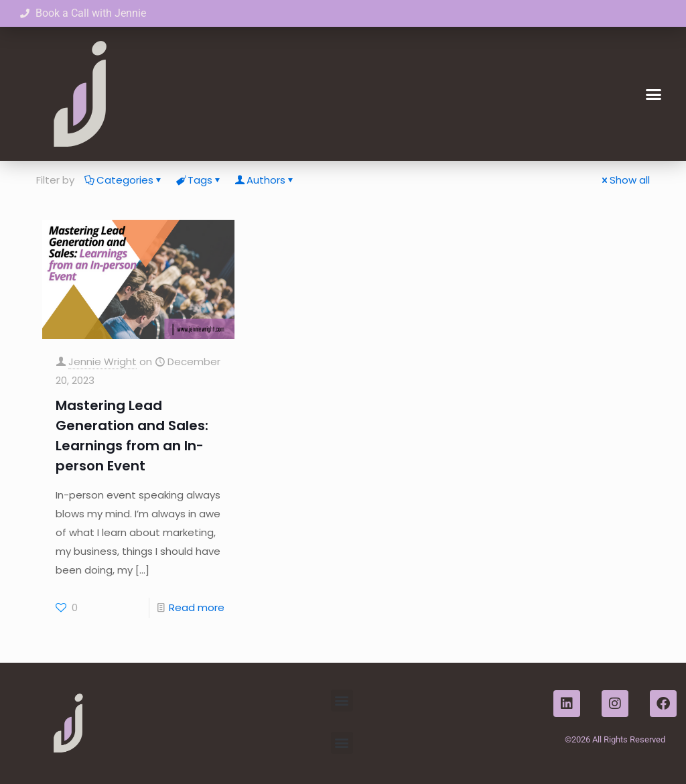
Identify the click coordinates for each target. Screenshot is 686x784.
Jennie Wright (102, 362)
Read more (197, 607)
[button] (653, 94)
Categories (124, 180)
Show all (625, 180)
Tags (199, 180)
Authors (265, 180)
